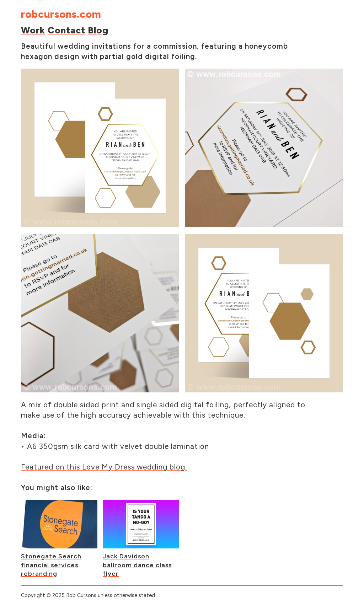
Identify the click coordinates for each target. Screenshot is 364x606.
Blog (98, 30)
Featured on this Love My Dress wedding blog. (104, 467)
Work (33, 30)
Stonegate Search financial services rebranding (51, 565)
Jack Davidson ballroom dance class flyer (137, 565)
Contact (66, 30)
